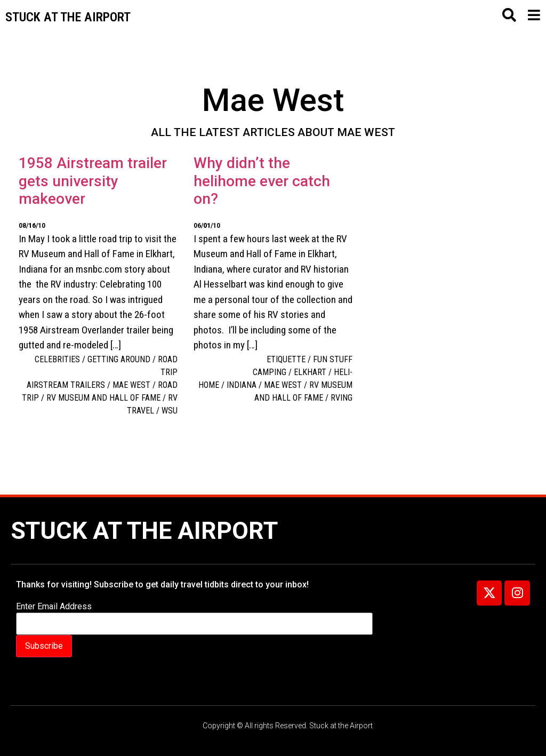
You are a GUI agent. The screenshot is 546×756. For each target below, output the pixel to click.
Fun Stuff (333, 359)
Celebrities (57, 359)
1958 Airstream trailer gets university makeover (93, 181)
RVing (342, 398)
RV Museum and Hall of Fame (103, 398)
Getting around (119, 359)
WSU (170, 411)
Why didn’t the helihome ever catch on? (262, 181)
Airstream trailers (66, 385)
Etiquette (286, 359)
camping (270, 372)
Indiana (242, 385)
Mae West (131, 385)
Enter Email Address (54, 607)
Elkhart (310, 372)
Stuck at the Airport (144, 531)
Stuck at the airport (68, 17)
